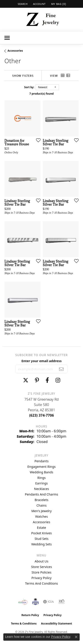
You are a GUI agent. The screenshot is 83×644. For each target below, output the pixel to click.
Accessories (15, 51)
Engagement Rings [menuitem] (42, 467)
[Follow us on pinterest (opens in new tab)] (37, 380)
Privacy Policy (41, 578)
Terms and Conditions (41, 583)
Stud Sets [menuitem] (41, 539)
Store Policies (42, 572)
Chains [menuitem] (42, 505)
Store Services (41, 567)
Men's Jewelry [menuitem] (42, 511)
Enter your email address (41, 361)
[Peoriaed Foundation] (35, 602)
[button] (22, 4)
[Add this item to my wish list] (37, 140)
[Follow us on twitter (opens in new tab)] (26, 380)
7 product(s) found (42, 94)
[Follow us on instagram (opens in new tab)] (58, 380)
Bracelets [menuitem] (41, 500)
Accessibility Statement (56, 624)
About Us (42, 561)
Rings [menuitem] (41, 478)
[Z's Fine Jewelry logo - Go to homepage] (41, 20)
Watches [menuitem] (41, 516)
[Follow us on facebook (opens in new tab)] (47, 380)
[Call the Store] (42, 415)
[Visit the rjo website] (62, 602)
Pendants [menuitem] (42, 461)
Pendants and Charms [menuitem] (41, 494)
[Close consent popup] (76, 637)
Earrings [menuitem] (41, 483)
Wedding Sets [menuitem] (41, 544)
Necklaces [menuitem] (41, 489)
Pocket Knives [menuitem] (41, 533)
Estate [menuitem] (41, 528)
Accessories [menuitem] (41, 522)
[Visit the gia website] (48, 602)
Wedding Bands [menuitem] (41, 472)
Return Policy (30, 615)
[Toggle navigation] (7, 38)
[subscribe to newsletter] (61, 369)
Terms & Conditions (24, 624)
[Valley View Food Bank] (23, 602)
